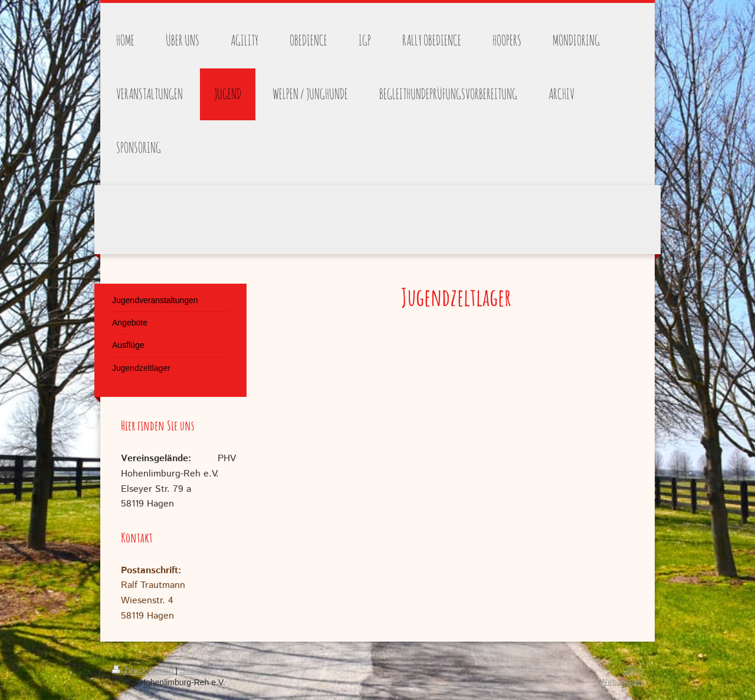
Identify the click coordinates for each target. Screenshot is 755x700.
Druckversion (144, 671)
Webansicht (621, 682)
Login (633, 671)
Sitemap (195, 671)
